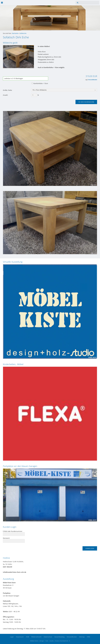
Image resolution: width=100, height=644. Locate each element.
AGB (27, 637)
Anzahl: (5, 95)
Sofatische (23, 33)
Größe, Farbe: (8, 90)
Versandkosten (93, 80)
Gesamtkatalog (59, 637)
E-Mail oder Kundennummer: (13, 531)
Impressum (20, 637)
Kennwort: (6, 538)
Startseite (15, 33)
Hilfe (88, 637)
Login (12, 637)
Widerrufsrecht (36, 637)
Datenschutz (48, 637)
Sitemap (82, 637)
